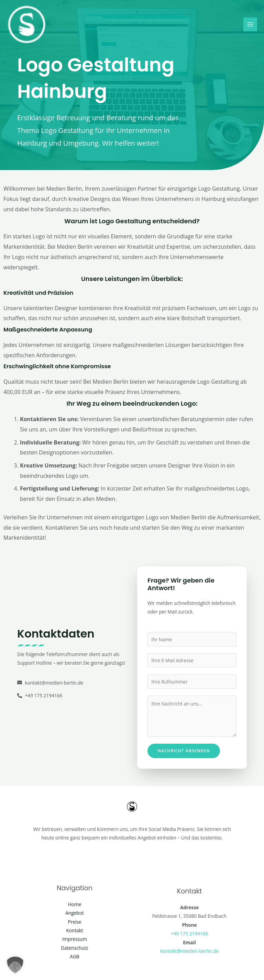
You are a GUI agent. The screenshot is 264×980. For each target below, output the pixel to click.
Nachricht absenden (184, 751)
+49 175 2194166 (190, 933)
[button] (15, 965)
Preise (74, 922)
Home (75, 904)
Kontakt (75, 930)
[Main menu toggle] (250, 25)
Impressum (75, 939)
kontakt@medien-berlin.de (189, 951)
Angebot (75, 913)
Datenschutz (75, 948)
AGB (74, 956)
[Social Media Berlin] (27, 25)
